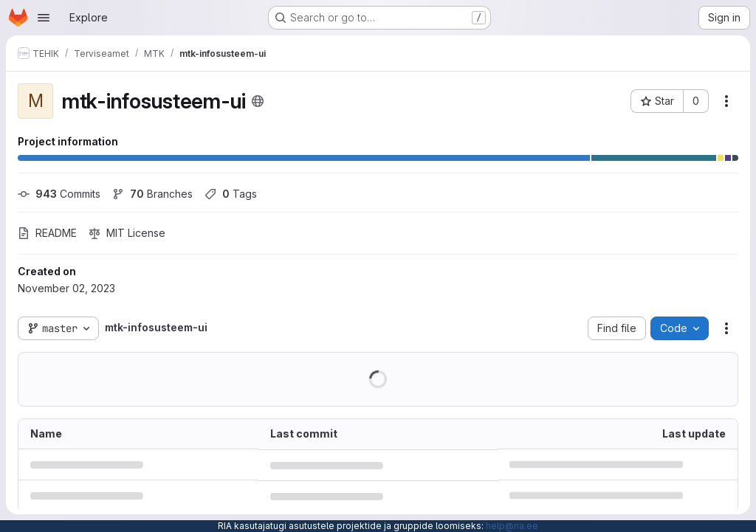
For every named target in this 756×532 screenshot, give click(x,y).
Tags (231, 194)
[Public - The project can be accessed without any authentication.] (258, 101)
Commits (59, 194)
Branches (152, 194)
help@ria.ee (512, 526)
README (47, 233)
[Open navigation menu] (44, 18)
